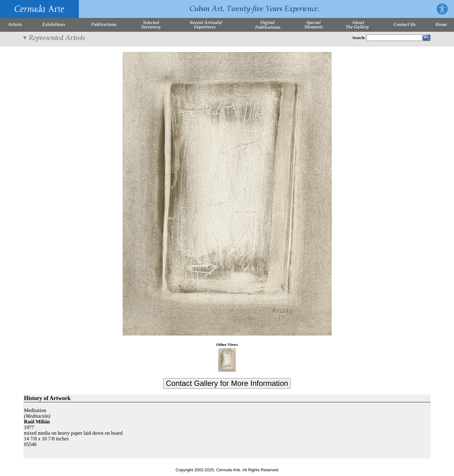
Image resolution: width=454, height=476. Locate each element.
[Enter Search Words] (395, 38)
